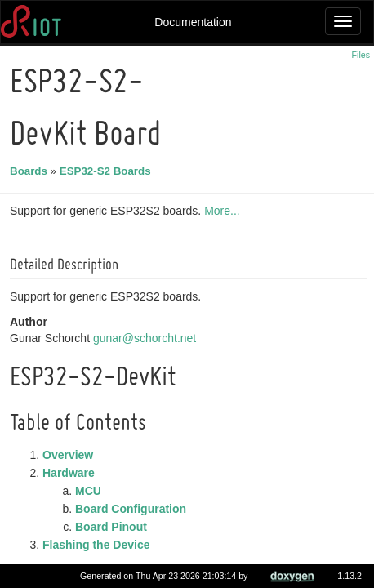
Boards (31, 171)
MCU (91, 491)
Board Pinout (114, 527)
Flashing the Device (98, 545)
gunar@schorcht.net (147, 338)
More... (225, 211)
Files (361, 55)
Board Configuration (133, 509)
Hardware (71, 473)
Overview (70, 455)
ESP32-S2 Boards (108, 171)
